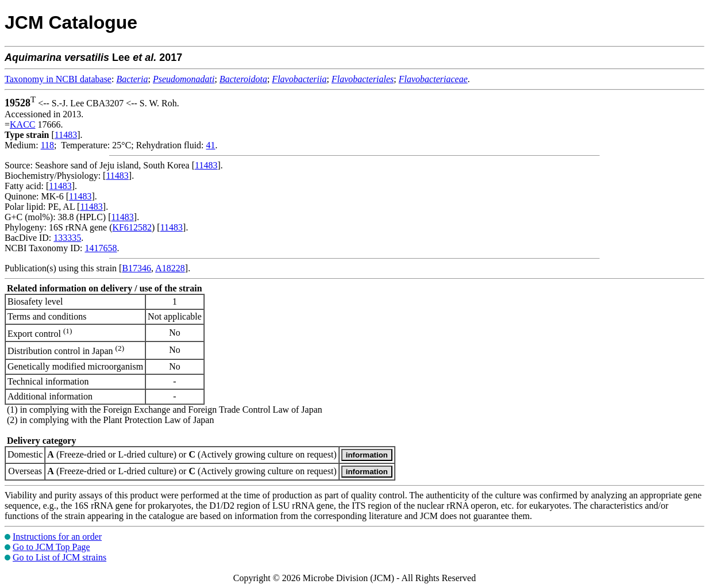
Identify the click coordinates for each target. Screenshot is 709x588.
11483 (66, 135)
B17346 (136, 268)
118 (47, 145)
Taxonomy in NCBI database (58, 79)
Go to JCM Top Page (51, 547)
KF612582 (132, 227)
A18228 (170, 268)
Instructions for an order (57, 537)
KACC (22, 124)
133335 (67, 238)
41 (211, 145)
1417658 (101, 248)
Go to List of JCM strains (59, 557)
